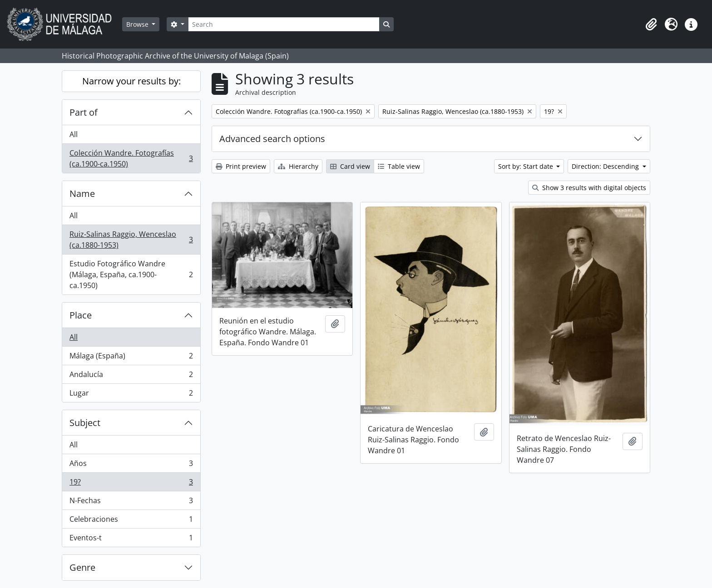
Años (131, 465)
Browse (138, 24)
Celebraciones (131, 521)
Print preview (241, 166)
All (74, 134)
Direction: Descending (606, 166)
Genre (82, 567)
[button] (651, 24)
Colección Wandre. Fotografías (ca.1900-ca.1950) (131, 158)
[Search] (284, 24)
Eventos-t (131, 539)
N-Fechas (131, 502)
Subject (85, 423)
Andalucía (131, 376)
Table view (399, 166)
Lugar (131, 395)
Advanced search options (272, 139)
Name (82, 194)
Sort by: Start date (527, 166)
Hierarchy (298, 166)
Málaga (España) (131, 358)
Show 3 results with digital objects (589, 188)
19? (131, 484)
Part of (84, 112)
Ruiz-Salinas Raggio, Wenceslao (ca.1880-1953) (131, 240)
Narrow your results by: (131, 81)
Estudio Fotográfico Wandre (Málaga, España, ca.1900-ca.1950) (131, 274)
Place (81, 315)
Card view (350, 166)
